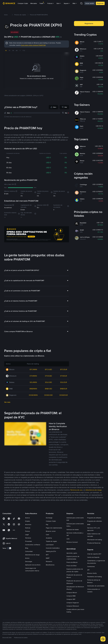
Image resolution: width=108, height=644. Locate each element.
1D (6, 51)
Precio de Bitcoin (72, 562)
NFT (47, 555)
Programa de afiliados (94, 518)
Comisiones (91, 566)
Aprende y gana (72, 553)
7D (9, 51)
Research (49, 561)
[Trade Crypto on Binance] (37, 235)
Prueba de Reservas (94, 543)
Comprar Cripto (23, 3)
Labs (68, 539)
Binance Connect (72, 542)
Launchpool (50, 545)
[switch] (9, 548)
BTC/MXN (33, 369)
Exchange (49, 518)
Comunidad (29, 551)
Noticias (28, 528)
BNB (89, 524)
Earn (59, 3)
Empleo (28, 521)
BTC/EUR (64, 369)
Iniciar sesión (90, 3)
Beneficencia (50, 565)
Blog (27, 548)
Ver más (7, 402)
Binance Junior (51, 531)
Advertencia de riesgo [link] (94, 490)
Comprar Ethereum (73, 606)
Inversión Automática (53, 548)
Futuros (51, 3)
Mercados (34, 3)
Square (67, 3)
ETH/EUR (64, 376)
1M (13, 51)
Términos (28, 538)
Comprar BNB (71, 596)
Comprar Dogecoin (73, 603)
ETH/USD (48, 376)
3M (17, 51)
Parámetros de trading (94, 576)
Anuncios (28, 524)
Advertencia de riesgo (32, 555)
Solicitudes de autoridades (96, 586)
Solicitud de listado (73, 529)
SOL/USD (48, 382)
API (88, 570)
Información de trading (95, 539)
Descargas (29, 561)
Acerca (27, 518)
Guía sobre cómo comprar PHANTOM (33, 45)
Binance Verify (92, 573)
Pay (47, 524)
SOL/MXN (33, 382)
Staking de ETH (51, 551)
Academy (49, 538)
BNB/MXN (33, 389)
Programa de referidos (95, 521)
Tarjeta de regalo (51, 541)
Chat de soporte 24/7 (94, 554)
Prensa (27, 531)
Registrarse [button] (89, 23)
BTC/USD (48, 369)
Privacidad (28, 541)
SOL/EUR (64, 382)
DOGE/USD (48, 395)
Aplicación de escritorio (33, 565)
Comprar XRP (71, 599)
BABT (48, 558)
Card (47, 534)
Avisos (27, 558)
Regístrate (100, 3)
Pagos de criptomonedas (54, 528)
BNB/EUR (64, 389)
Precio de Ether (72, 566)
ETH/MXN (33, 376)
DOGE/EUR (64, 395)
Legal (27, 534)
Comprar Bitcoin (72, 592)
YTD (24, 51)
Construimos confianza (33, 545)
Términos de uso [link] (76, 490)
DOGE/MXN (33, 395)
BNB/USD (48, 389)
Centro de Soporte (93, 557)
